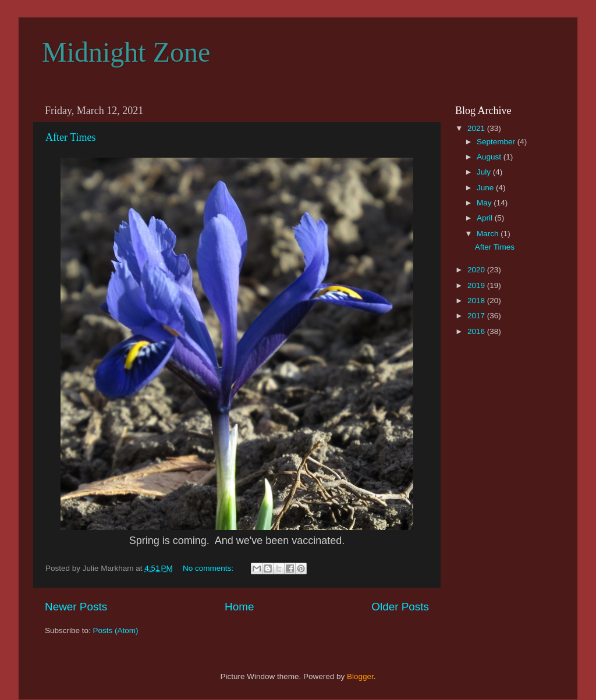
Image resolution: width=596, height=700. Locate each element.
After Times (71, 137)
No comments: (209, 568)
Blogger (360, 676)
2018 (477, 301)
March (489, 234)
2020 (477, 270)
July (485, 172)
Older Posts (400, 607)
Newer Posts (76, 607)
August (490, 157)
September (497, 142)
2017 (477, 316)
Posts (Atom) (116, 630)
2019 (477, 285)
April (486, 218)
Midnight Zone (126, 52)
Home (239, 607)
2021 (477, 128)
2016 (477, 331)
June (486, 188)
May (485, 203)
